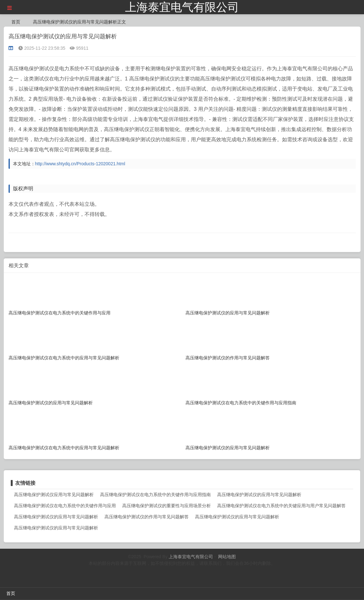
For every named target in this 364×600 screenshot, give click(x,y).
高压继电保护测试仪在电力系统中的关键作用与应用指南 (155, 495)
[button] (9, 8)
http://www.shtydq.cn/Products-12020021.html (80, 164)
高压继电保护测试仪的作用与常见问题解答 (147, 517)
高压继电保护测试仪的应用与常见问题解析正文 (79, 22)
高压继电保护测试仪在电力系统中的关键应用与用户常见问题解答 (281, 506)
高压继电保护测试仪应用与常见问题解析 (54, 495)
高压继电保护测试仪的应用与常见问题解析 (259, 495)
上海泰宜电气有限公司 (182, 7)
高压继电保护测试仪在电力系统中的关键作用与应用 (65, 506)
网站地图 (227, 557)
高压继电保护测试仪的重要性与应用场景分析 (166, 506)
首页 (16, 22)
